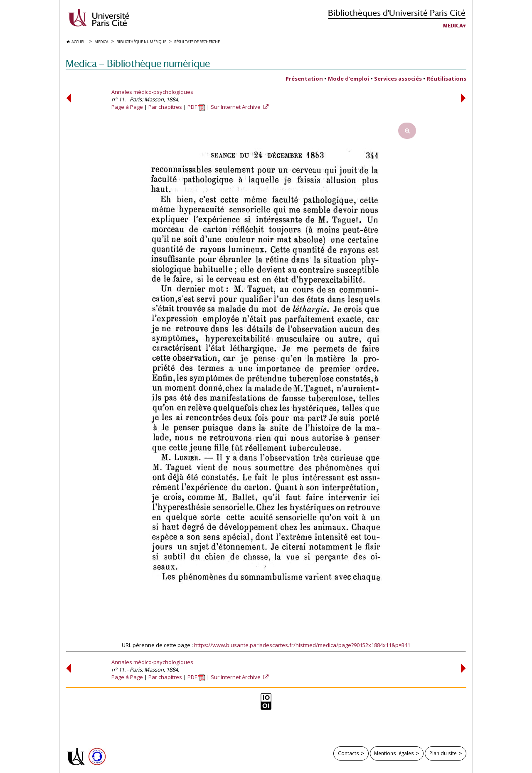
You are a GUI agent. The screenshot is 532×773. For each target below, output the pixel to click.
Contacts (349, 753)
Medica (453, 26)
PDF (196, 107)
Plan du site (443, 753)
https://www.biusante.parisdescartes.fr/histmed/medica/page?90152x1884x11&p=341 (302, 645)
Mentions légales (394, 753)
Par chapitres (165, 107)
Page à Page (127, 107)
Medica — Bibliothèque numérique (138, 63)
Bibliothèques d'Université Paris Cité (397, 13)
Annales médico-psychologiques (152, 92)
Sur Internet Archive (236, 107)
